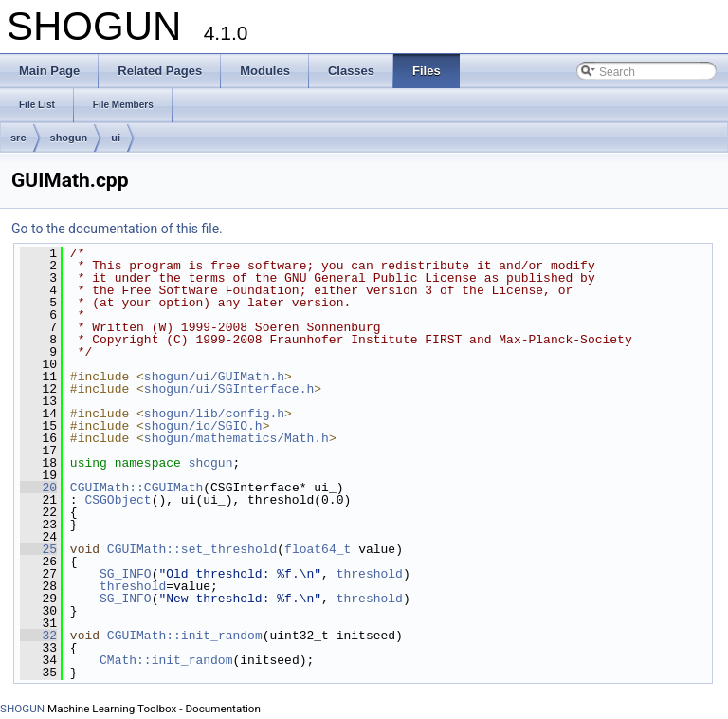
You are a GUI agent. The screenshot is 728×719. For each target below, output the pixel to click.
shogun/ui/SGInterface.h (229, 389)
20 (38, 488)
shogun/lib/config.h (214, 414)
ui (116, 138)
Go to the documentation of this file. (117, 229)
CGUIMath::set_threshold (192, 549)
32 (38, 636)
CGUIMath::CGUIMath (136, 488)
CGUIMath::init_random (185, 636)
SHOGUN (22, 709)
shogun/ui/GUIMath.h (214, 377)
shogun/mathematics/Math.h (237, 438)
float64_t (318, 549)
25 (38, 549)
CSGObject (118, 500)
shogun (69, 138)
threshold (370, 574)
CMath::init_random (166, 660)
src (18, 138)
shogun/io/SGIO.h (203, 426)
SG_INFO (126, 574)
